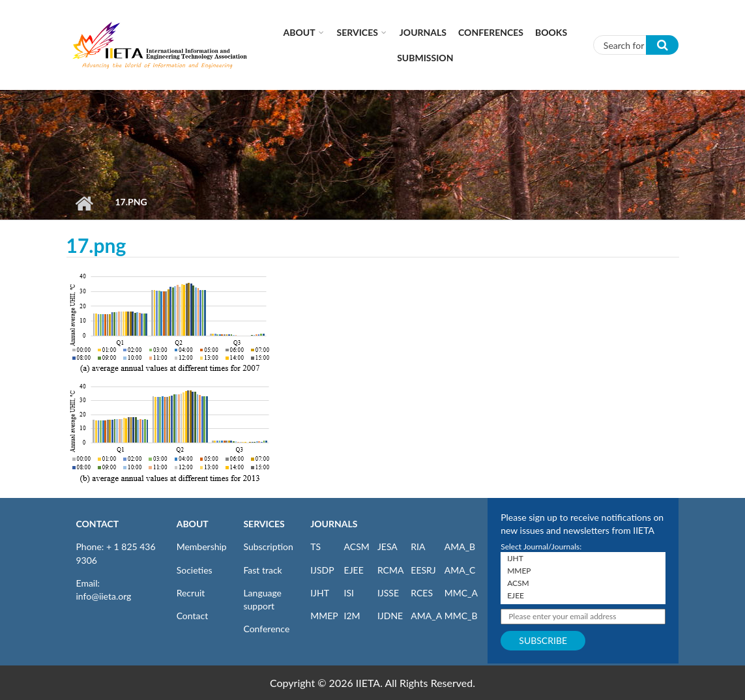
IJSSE (388, 593)
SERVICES (264, 524)
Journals (423, 32)
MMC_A (461, 593)
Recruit (191, 593)
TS (315, 547)
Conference (266, 629)
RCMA (391, 570)
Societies (195, 570)
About (299, 32)
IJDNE (390, 616)
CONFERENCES (491, 32)
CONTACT (98, 524)
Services (358, 32)
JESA (387, 547)
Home (84, 203)
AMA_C (460, 570)
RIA (418, 547)
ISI (349, 593)
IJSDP (322, 570)
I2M (352, 616)
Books (551, 32)
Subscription (268, 547)
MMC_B (461, 616)
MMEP (324, 616)
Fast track (262, 570)
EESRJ (423, 570)
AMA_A (426, 616)
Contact (193, 616)
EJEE (354, 570)
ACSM (357, 547)
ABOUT (193, 524)
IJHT (320, 593)
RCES (422, 593)
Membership (202, 547)
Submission (425, 58)
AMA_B (460, 547)
